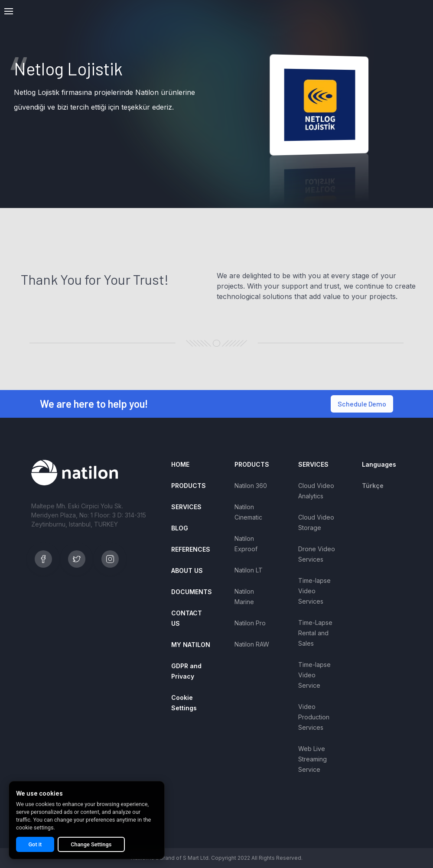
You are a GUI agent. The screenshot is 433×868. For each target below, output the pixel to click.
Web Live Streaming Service (313, 759)
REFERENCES (191, 549)
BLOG (180, 528)
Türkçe (373, 486)
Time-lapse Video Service (314, 675)
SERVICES (186, 507)
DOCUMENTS (192, 592)
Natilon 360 (251, 486)
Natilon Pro (250, 623)
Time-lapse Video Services (314, 591)
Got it (29, 844)
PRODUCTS (189, 486)
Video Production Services (314, 717)
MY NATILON (191, 645)
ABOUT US (187, 571)
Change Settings (72, 844)
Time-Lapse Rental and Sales (315, 633)
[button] (9, 11)
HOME (180, 464)
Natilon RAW (252, 644)
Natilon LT (249, 570)
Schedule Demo (362, 404)
